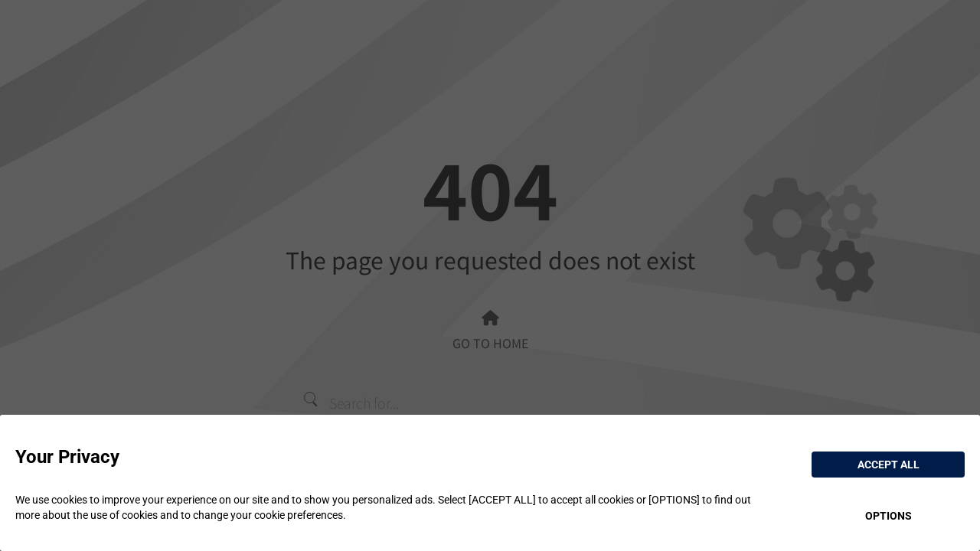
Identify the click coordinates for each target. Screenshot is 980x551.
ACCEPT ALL (889, 465)
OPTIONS (889, 516)
